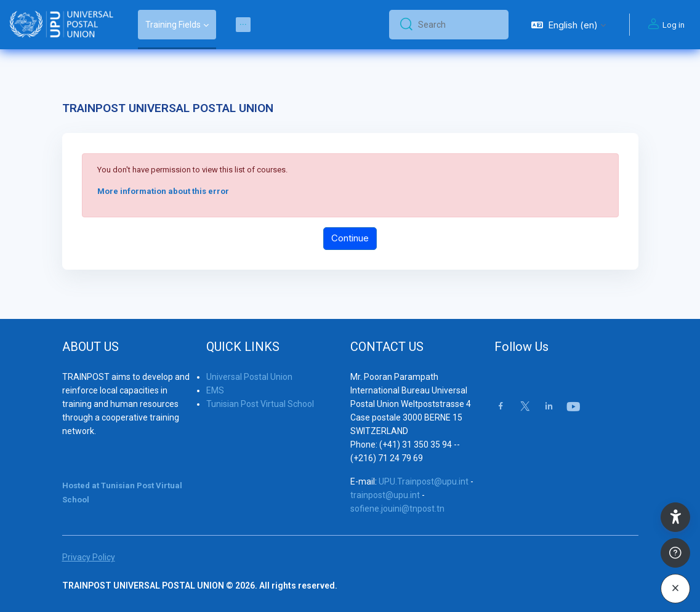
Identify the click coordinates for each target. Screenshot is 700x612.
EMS (215, 390)
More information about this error (163, 191)
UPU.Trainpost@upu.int (424, 481)
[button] (569, 25)
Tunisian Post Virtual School (260, 404)
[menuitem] (243, 25)
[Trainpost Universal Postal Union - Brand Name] (62, 25)
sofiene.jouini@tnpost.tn (397, 509)
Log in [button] (665, 25)
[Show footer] (675, 553)
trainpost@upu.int (385, 495)
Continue (350, 238)
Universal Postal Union (249, 377)
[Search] (458, 25)
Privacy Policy (89, 557)
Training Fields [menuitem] (173, 25)
